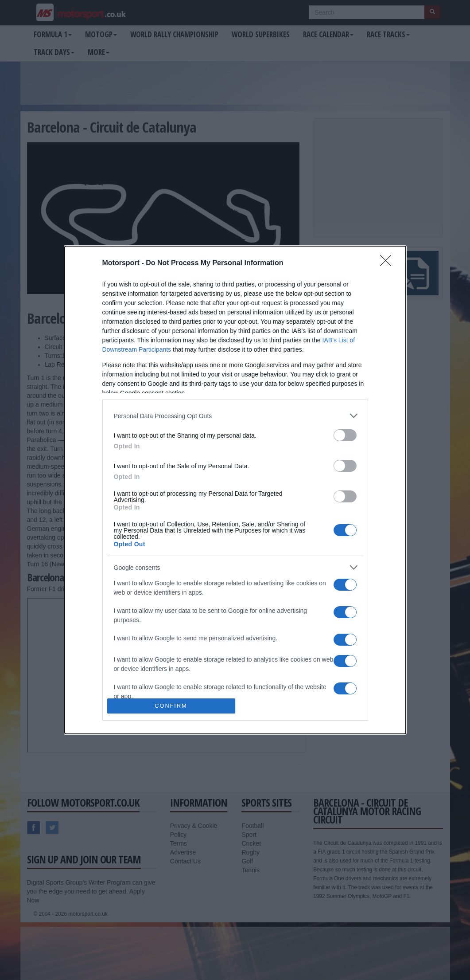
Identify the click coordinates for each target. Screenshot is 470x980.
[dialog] (235, 490)
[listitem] (235, 416)
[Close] (388, 263)
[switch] (345, 435)
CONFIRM (171, 706)
